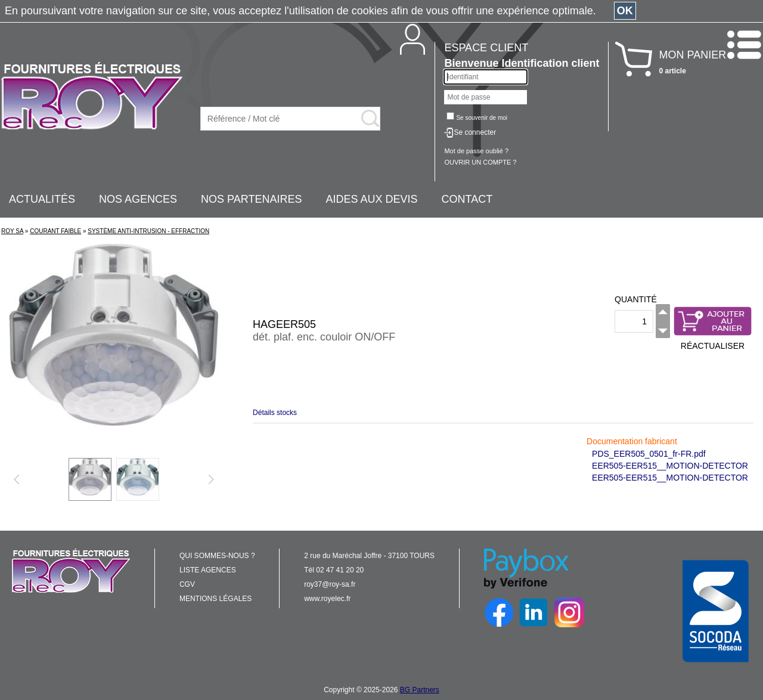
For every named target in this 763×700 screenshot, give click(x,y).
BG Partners (420, 690)
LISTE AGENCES (208, 570)
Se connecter (475, 132)
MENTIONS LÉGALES (215, 599)
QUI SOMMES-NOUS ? (217, 556)
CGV (187, 584)
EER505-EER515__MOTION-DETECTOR (670, 466)
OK (625, 11)
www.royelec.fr (327, 599)
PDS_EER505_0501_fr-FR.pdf (649, 454)
